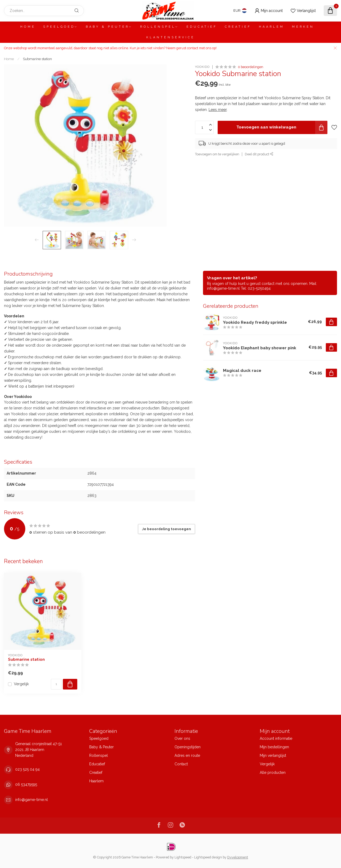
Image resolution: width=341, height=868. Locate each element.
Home (28, 27)
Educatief (202, 27)
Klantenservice (170, 37)
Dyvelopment (238, 857)
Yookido (202, 67)
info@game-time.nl (32, 800)
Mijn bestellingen (274, 747)
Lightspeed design (208, 857)
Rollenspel (158, 27)
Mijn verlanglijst (273, 755)
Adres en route (187, 755)
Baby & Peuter (107, 27)
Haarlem (272, 27)
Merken (303, 27)
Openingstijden (188, 747)
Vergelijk (21, 684)
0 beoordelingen (251, 67)
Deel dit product (259, 154)
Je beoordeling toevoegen (167, 529)
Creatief (238, 27)
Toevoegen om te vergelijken (217, 154)
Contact (181, 764)
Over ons (182, 738)
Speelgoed (59, 27)
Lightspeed (183, 857)
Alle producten (273, 773)
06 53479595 (26, 784)
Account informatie (276, 738)
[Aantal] (56, 684)
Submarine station (37, 59)
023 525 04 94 (27, 769)
